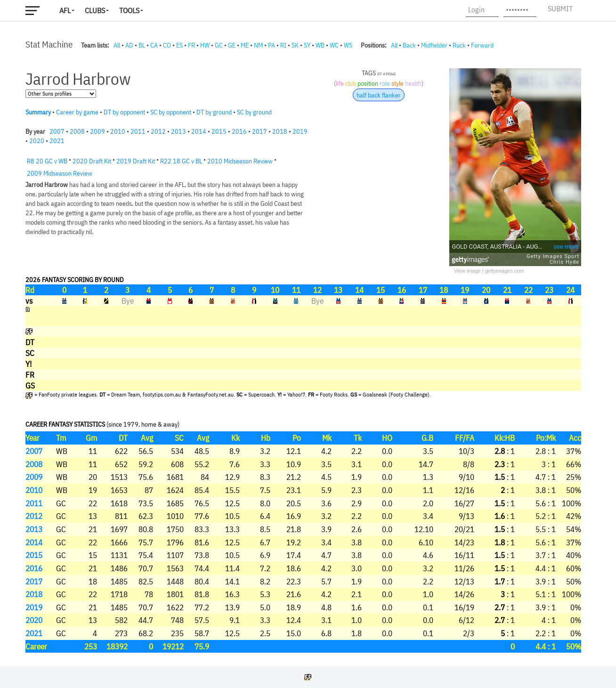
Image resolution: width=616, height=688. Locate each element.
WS (348, 45)
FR (191, 45)
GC (219, 45)
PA (272, 45)
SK (295, 45)
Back (409, 45)
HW (205, 45)
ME (245, 45)
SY (307, 45)
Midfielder (434, 45)
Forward (482, 45)
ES (179, 45)
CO (167, 45)
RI (283, 45)
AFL (65, 10)
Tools (129, 10)
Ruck (459, 45)
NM (258, 45)
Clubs (95, 10)
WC (334, 45)
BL (142, 45)
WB (320, 45)
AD (129, 45)
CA (154, 45)
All (117, 45)
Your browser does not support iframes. (303, 356)
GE (232, 45)
